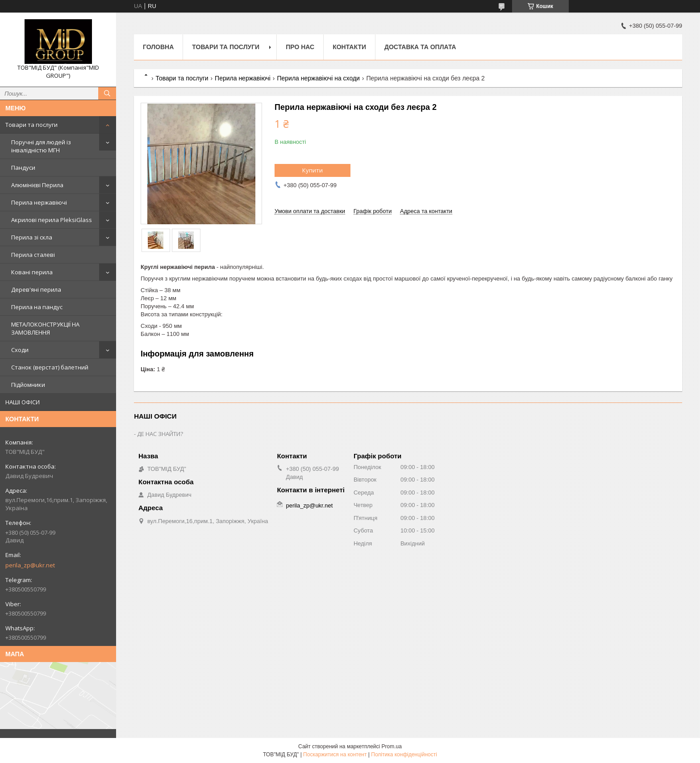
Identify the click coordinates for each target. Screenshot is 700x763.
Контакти (349, 47)
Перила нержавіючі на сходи (318, 78)
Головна (158, 47)
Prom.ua (392, 746)
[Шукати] (107, 93)
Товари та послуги (31, 125)
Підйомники (28, 385)
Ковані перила (32, 272)
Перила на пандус (37, 307)
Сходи (20, 350)
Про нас (300, 47)
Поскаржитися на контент (335, 755)
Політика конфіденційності (404, 755)
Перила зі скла (32, 237)
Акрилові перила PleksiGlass (52, 220)
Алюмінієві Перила (37, 185)
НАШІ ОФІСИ (23, 402)
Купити (312, 170)
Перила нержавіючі (39, 202)
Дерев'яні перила (36, 289)
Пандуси (23, 168)
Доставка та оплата (420, 47)
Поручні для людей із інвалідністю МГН (41, 146)
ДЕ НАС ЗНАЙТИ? (160, 434)
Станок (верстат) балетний (50, 367)
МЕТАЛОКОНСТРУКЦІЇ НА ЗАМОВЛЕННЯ (45, 328)
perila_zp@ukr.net (30, 565)
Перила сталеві (33, 255)
